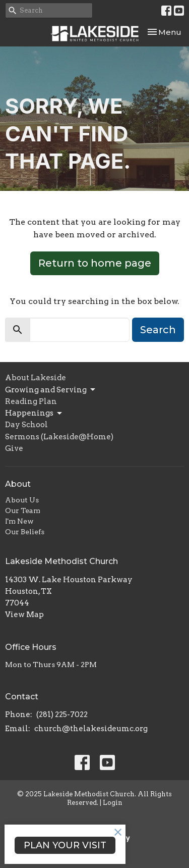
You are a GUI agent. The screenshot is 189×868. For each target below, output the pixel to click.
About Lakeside (36, 378)
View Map (24, 615)
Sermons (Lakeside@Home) (59, 437)
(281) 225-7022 (62, 714)
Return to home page (95, 263)
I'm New (19, 521)
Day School (26, 425)
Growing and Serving (51, 390)
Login (113, 803)
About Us (22, 500)
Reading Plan (31, 401)
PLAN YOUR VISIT (65, 845)
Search (158, 330)
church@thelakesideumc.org (91, 729)
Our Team (23, 510)
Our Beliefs (25, 532)
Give (14, 448)
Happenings (34, 414)
